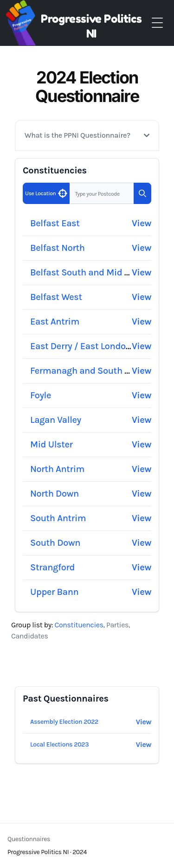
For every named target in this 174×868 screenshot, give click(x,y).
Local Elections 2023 (59, 744)
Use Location (46, 195)
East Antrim (55, 322)
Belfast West (56, 297)
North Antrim (57, 469)
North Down (55, 494)
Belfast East (55, 223)
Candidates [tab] (29, 636)
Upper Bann (54, 592)
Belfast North (58, 248)
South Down (55, 543)
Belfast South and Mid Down (89, 272)
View (142, 223)
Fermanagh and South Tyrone (90, 371)
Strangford (52, 567)
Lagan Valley (56, 420)
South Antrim (58, 518)
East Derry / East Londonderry (91, 346)
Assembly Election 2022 (64, 722)
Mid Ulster (52, 444)
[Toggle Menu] (157, 23)
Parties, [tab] (118, 625)
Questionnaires (29, 839)
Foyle (41, 395)
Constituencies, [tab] (81, 625)
